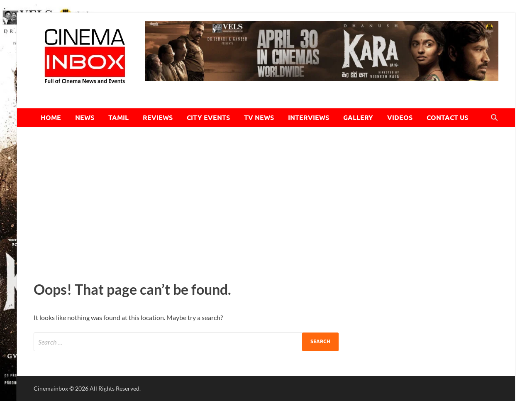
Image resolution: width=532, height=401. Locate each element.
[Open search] (494, 118)
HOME (51, 118)
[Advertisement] (266, 202)
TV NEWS (259, 118)
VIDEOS (400, 118)
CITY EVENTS (208, 118)
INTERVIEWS (309, 118)
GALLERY (358, 118)
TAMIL (118, 118)
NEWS (85, 118)
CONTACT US (447, 118)
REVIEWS (158, 118)
